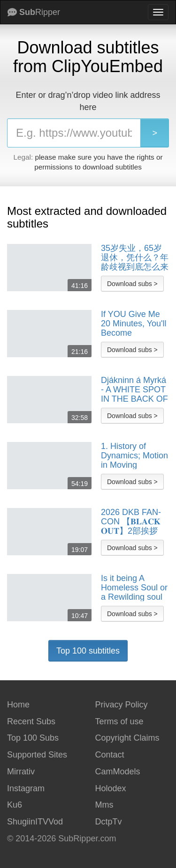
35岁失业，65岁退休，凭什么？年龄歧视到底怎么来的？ (135, 257)
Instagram (26, 788)
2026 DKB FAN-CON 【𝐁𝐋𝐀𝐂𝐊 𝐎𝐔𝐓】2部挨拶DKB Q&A (131, 522)
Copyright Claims (127, 738)
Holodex (111, 788)
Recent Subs (31, 721)
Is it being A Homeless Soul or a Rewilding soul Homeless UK (134, 588)
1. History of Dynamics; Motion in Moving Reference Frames (134, 456)
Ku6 (15, 805)
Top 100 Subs (33, 738)
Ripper (34, 12)
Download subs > (132, 284)
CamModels (118, 772)
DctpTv (109, 822)
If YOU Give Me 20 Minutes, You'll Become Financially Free (134, 324)
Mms (104, 805)
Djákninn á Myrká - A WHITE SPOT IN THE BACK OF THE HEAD (134, 390)
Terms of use (119, 721)
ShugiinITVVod (35, 822)
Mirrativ (21, 772)
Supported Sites (37, 755)
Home (18, 705)
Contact (110, 755)
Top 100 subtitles (88, 651)
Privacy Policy (122, 705)
